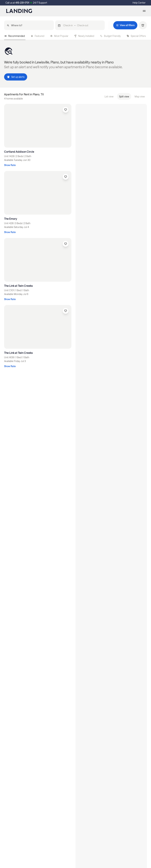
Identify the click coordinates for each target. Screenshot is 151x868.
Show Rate (10, 165)
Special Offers (136, 36)
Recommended (14, 36)
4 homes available (13, 99)
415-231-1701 (22, 3)
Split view (124, 96)
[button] (80, 25)
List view (109, 96)
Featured (37, 36)
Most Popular (59, 36)
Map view (140, 96)
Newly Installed (84, 36)
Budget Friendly (110, 36)
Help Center (139, 3)
